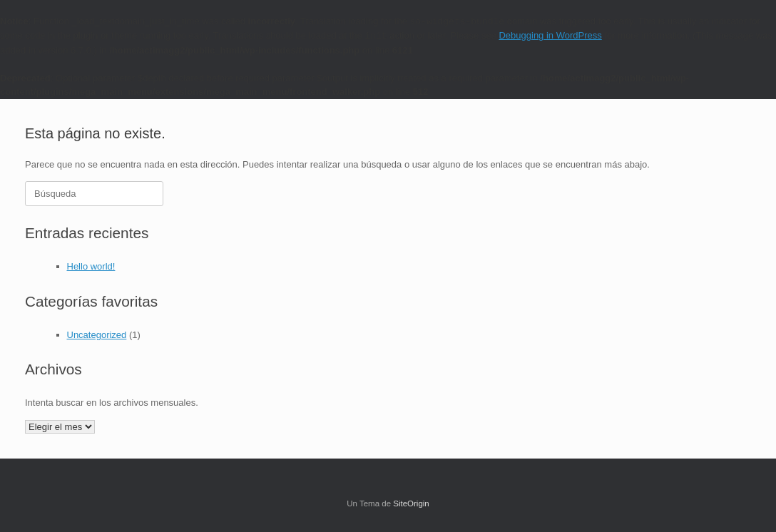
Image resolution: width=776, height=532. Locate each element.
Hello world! (91, 266)
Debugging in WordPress (550, 35)
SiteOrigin (411, 503)
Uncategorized (97, 335)
